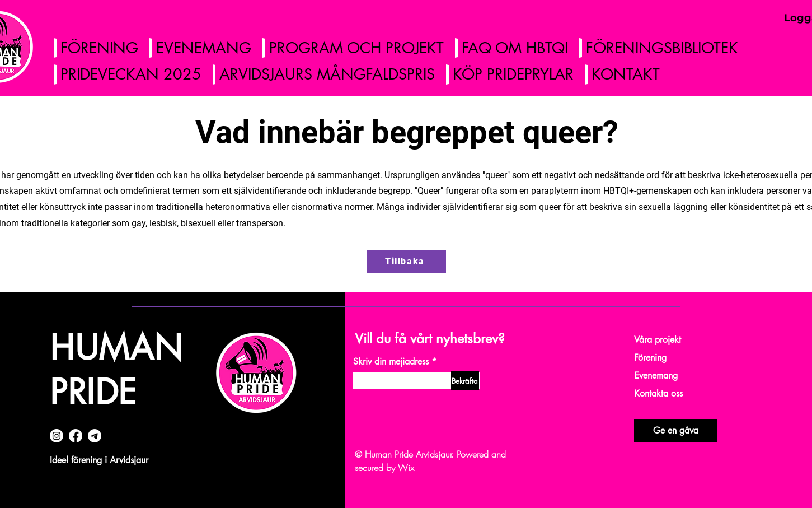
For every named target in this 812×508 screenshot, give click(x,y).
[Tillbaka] (406, 262)
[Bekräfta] (465, 381)
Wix (406, 468)
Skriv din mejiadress (391, 362)
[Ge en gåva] (676, 431)
